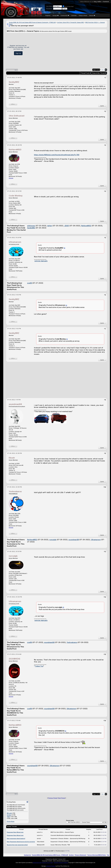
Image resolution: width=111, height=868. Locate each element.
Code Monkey (16, 196)
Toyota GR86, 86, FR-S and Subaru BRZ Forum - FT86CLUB (50, 855)
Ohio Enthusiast (17, 116)
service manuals (41, 261)
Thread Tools (85, 73)
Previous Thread (53, 798)
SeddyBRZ (14, 82)
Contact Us (27, 855)
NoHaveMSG (15, 150)
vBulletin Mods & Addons (61, 863)
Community (65, 16)
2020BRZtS (15, 659)
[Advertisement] (69, 50)
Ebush (12, 458)
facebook (106, 2)
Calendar (74, 16)
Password (49, 9)
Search (92, 16)
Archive (71, 855)
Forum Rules (11, 821)
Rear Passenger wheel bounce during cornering (21, 842)
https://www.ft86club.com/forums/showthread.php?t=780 (57, 155)
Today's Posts (83, 16)
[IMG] (9, 817)
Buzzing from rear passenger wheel (17, 845)
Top (108, 855)
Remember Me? (68, 7)
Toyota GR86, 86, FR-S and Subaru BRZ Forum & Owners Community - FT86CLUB (32, 22)
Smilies (9, 815)
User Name (49, 6)
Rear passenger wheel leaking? (16, 839)
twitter (99, 2)
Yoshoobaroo (15, 491)
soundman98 (15, 404)
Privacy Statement (81, 855)
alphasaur (31, 226)
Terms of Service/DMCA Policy (97, 855)
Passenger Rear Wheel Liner (15, 832)
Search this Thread (99, 73)
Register (48, 16)
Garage (55, 16)
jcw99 (30, 283)
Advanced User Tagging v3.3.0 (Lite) (43, 863)
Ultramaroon (15, 242)
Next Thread (62, 798)
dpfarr (50, 226)
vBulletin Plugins (51, 866)
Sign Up (18, 53)
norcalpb (53, 540)
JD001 (67, 226)
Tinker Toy (39, 666)
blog (95, 2)
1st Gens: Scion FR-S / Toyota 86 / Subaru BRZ (70, 22)
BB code (9, 813)
